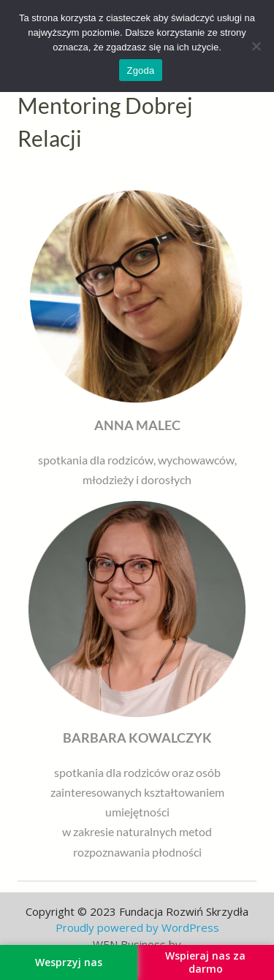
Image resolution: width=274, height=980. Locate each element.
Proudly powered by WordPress (137, 927)
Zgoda (140, 70)
